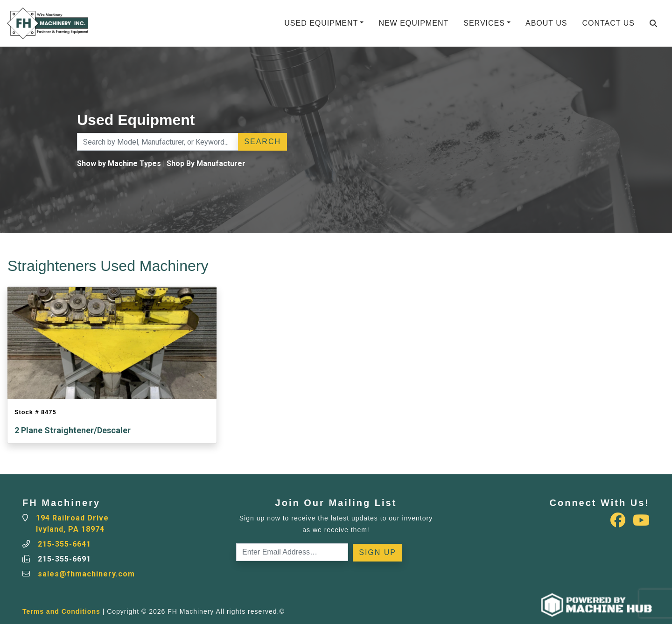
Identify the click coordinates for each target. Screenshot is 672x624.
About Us (546, 23)
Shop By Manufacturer (206, 163)
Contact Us (608, 23)
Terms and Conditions (61, 611)
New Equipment (413, 23)
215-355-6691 (64, 559)
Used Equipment (321, 23)
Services (484, 23)
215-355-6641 (64, 544)
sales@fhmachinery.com (86, 574)
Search (262, 142)
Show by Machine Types (119, 163)
